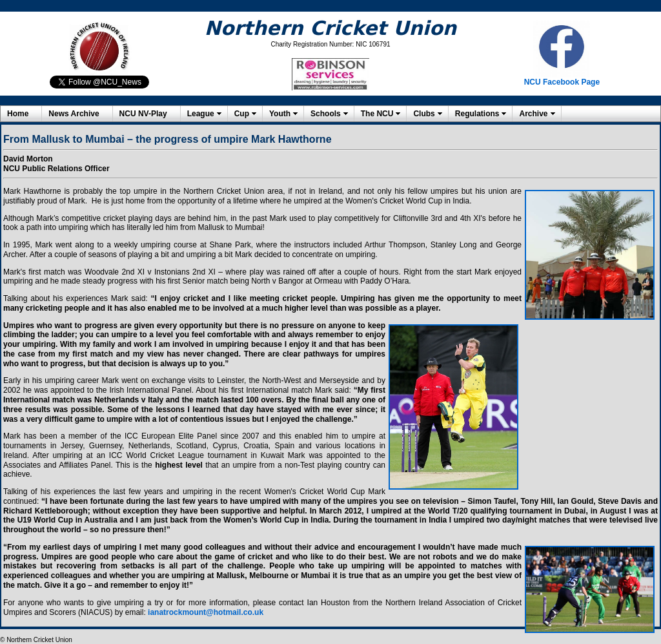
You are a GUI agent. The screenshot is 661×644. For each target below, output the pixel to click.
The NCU (377, 114)
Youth (280, 114)
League (201, 114)
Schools (326, 114)
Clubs (424, 114)
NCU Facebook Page (562, 82)
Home (18, 114)
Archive (533, 114)
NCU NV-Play (143, 114)
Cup (242, 114)
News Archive (74, 114)
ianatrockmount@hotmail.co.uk (206, 612)
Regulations (477, 114)
